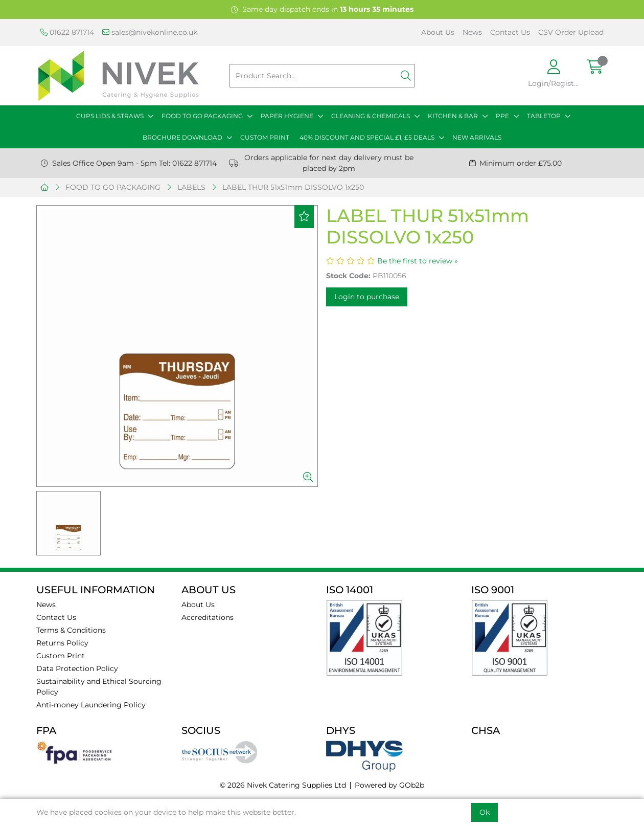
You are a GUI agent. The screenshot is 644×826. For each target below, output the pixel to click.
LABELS (191, 187)
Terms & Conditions (71, 630)
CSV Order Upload (571, 32)
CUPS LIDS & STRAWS (110, 116)
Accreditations (208, 617)
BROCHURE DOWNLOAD (182, 137)
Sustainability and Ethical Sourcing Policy (99, 687)
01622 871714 (67, 32)
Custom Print (61, 656)
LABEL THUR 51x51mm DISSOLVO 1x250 (293, 187)
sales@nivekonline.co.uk (150, 32)
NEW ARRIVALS (477, 137)
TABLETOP (544, 116)
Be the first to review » (418, 261)
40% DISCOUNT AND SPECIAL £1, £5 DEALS (367, 137)
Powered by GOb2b (389, 785)
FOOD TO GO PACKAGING (202, 116)
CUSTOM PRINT (265, 137)
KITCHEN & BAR (453, 116)
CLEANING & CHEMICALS (371, 116)
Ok (485, 812)
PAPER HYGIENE (287, 116)
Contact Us (510, 32)
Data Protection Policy (77, 668)
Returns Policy (62, 643)
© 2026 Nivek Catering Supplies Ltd (283, 785)
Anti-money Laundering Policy (91, 705)
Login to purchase (367, 297)
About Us (438, 32)
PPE (502, 116)
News (472, 32)
